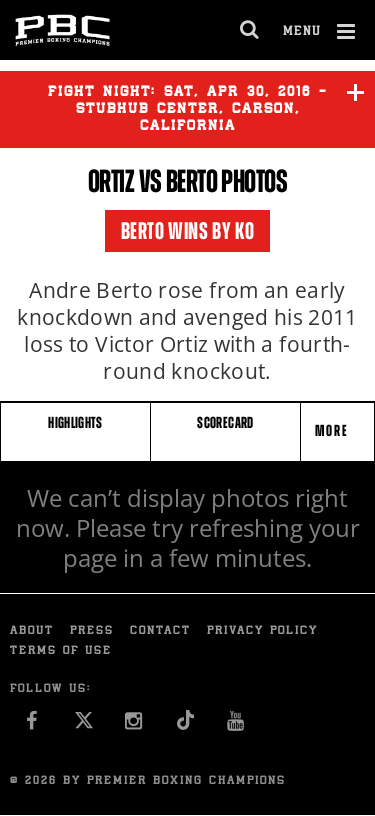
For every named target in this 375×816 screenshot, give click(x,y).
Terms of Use (61, 651)
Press (92, 631)
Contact (160, 631)
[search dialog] (250, 30)
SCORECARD (225, 422)
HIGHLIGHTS (75, 422)
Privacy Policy (262, 631)
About (32, 631)
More (334, 430)
